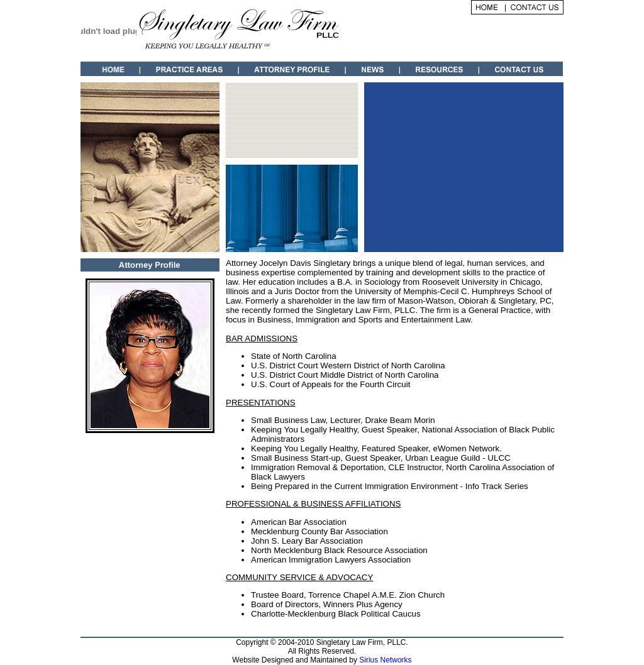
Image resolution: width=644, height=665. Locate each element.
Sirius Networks (385, 660)
